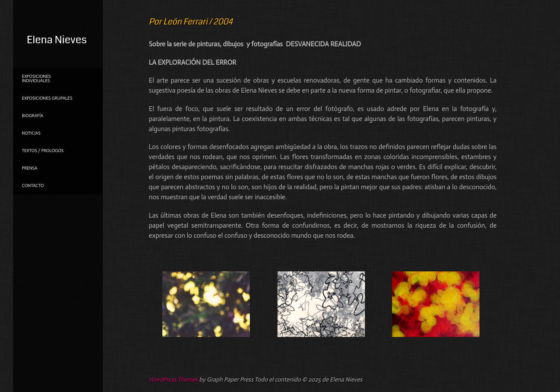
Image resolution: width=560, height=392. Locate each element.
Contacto (33, 186)
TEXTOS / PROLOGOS (43, 151)
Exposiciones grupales (47, 98)
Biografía (33, 116)
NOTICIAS (31, 133)
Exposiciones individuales (36, 79)
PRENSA (30, 168)
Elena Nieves (57, 40)
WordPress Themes (173, 380)
